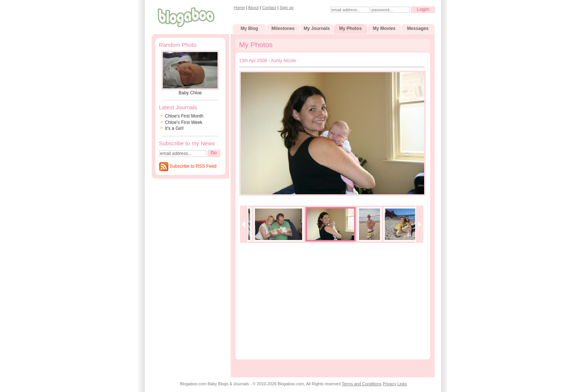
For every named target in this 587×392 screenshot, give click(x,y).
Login (423, 9)
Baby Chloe (190, 93)
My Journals (317, 28)
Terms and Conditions (362, 384)
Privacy (389, 384)
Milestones (283, 28)
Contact (269, 7)
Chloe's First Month (184, 116)
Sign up (287, 7)
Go (214, 153)
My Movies (384, 28)
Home (239, 7)
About (253, 7)
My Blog (250, 28)
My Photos (351, 28)
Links (402, 384)
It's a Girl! (174, 128)
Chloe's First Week (184, 122)
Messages (418, 28)
